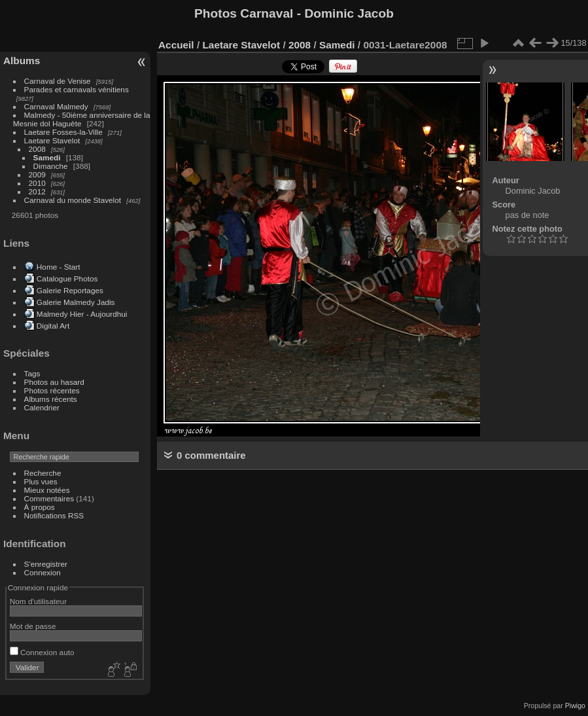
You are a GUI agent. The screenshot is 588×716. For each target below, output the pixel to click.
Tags (32, 373)
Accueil (176, 45)
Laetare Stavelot (52, 140)
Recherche (43, 473)
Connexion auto (42, 652)
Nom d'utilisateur (38, 601)
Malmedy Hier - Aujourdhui (82, 314)
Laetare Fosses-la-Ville (63, 132)
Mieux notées (47, 490)
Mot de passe (33, 626)
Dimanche (51, 166)
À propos (40, 507)
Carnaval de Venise (58, 81)
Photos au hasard (54, 382)
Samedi (47, 157)
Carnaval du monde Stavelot (73, 200)
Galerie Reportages (70, 290)
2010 (37, 183)
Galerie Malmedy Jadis (76, 302)
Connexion (43, 572)
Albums (22, 61)
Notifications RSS (54, 515)
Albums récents (51, 399)
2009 (37, 174)
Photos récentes (52, 390)
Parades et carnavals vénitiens (77, 89)
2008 (37, 149)
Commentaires (49, 498)
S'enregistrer (46, 564)
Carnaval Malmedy (56, 106)
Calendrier (42, 407)
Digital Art (53, 326)
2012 (37, 191)
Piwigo (575, 706)
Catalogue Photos (67, 278)
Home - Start (59, 267)
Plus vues (41, 481)
